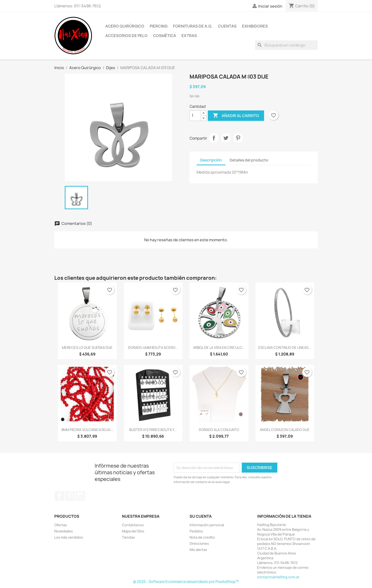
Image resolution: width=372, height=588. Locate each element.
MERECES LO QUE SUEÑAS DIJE (87, 348)
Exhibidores (255, 26)
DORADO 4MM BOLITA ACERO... (153, 348)
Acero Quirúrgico (125, 26)
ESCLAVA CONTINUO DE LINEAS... (285, 348)
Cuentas (227, 26)
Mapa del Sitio (133, 531)
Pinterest (238, 138)
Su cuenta (201, 516)
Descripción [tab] (211, 160)
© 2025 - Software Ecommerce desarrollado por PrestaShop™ (186, 582)
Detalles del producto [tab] (249, 160)
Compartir (214, 138)
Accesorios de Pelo (126, 36)
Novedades (64, 531)
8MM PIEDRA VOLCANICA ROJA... (87, 430)
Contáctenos (133, 525)
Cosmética (165, 36)
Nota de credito (202, 537)
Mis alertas (198, 550)
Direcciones (199, 543)
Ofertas (61, 525)
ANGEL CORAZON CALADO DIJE (285, 430)
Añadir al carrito (236, 116)
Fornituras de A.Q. (193, 26)
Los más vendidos (69, 537)
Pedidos (196, 531)
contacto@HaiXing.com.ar (278, 577)
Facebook (60, 496)
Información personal (207, 525)
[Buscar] (286, 45)
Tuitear (226, 138)
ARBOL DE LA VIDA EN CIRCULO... (219, 348)
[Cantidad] (195, 116)
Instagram (80, 496)
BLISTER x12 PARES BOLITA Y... (153, 430)
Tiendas (128, 537)
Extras (189, 36)
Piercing (159, 26)
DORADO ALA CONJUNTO (219, 430)
